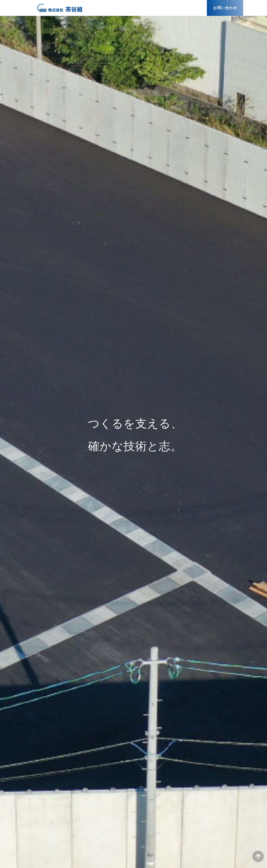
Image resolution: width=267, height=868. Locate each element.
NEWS (194, 8)
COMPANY (151, 8)
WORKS (174, 8)
